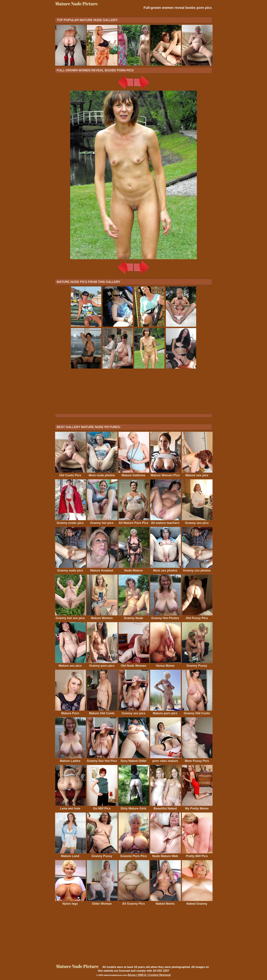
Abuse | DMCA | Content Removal (149, 975)
